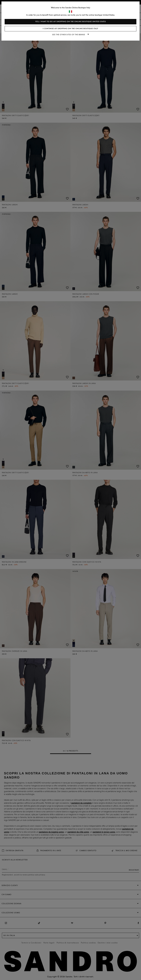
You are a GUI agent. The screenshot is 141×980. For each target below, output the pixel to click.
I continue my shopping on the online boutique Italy (70, 29)
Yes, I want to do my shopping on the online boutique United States (71, 22)
